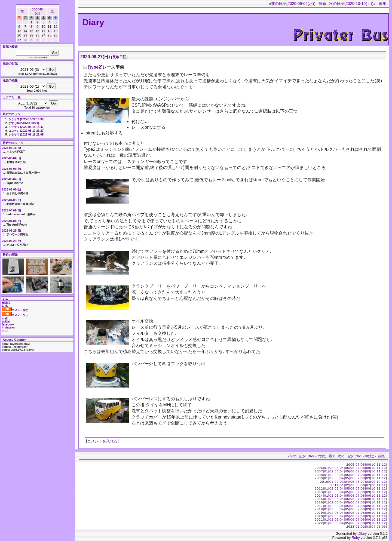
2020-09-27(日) (95, 57)
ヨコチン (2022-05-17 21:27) (26, 131)
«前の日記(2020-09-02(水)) (292, 4)
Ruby (356, 538)
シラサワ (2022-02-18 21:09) (26, 135)
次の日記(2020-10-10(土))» (352, 4)
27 (19, 40)
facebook (8, 325)
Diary (93, 22)
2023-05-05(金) (11, 190)
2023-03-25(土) (11, 241)
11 (379, 465)
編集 (382, 4)
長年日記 (119, 57)
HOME (6, 303)
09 (368, 465)
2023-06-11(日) (11, 148)
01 (326, 468)
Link (5, 306)
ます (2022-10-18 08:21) (24, 123)
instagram (9, 328)
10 (373, 465)
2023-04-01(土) (11, 221)
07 (358, 465)
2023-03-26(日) (11, 231)
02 (331, 468)
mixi (5, 331)
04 (342, 468)
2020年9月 (37, 12)
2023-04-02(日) (11, 210)
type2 (95, 67)
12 (384, 465)
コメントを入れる (102, 441)
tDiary (362, 534)
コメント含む (15, 310)
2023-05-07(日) (11, 179)
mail (5, 319)
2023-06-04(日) (11, 158)
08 (363, 465)
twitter (6, 322)
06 (352, 468)
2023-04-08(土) (11, 200)
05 (347, 468)
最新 (322, 4)
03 (337, 468)
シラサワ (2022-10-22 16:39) (26, 119)
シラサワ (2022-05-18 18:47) (26, 127)
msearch (43, 57)
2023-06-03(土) (11, 169)
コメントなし (15, 315)
